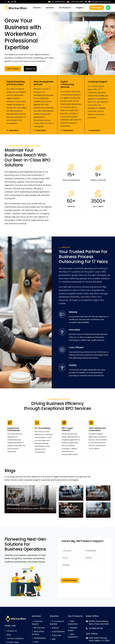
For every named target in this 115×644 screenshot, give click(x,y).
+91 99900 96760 (94, 628)
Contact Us (11, 631)
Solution (37, 8)
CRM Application (73, 623)
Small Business (57, 632)
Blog (8, 635)
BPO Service (38, 628)
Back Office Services (38, 633)
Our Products (65, 8)
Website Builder (73, 629)
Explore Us (30, 69)
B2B (53, 639)
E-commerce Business (57, 623)
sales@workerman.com (99, 2)
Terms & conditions (14, 638)
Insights (79, 8)
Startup (54, 628)
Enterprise (55, 635)
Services (50, 8)
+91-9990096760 (57, 2)
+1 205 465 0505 (75, 2)
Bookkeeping (39, 638)
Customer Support (37, 623)
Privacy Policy (12, 642)
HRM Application (73, 636)
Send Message (70, 580)
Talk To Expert (13, 69)
